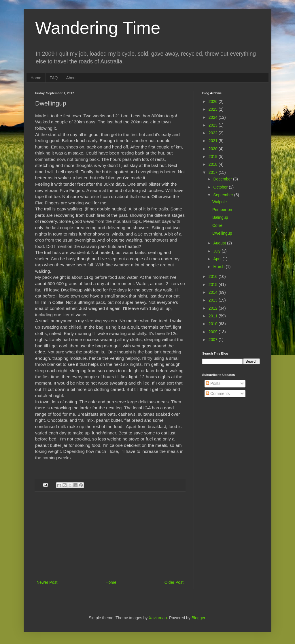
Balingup (220, 217)
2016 (214, 276)
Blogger (198, 618)
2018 (214, 164)
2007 (214, 340)
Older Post (174, 582)
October (221, 187)
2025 (214, 109)
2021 (214, 141)
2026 (214, 101)
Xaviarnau (158, 618)
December (223, 179)
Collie (217, 225)
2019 (214, 157)
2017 (214, 172)
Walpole (220, 202)
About (71, 78)
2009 (214, 332)
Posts (213, 383)
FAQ (54, 78)
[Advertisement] (110, 536)
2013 (214, 300)
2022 (214, 133)
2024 (214, 117)
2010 (214, 324)
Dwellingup (222, 233)
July (217, 251)
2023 (214, 125)
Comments (218, 393)
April (218, 259)
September (224, 195)
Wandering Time (98, 28)
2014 (214, 292)
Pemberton (222, 210)
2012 (214, 308)
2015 (214, 285)
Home (36, 78)
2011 (214, 316)
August (220, 243)
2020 (214, 149)
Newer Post (47, 582)
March (219, 267)
